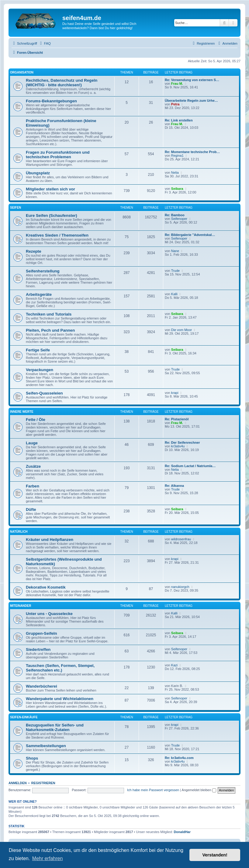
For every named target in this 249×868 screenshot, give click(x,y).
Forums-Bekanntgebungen (51, 101)
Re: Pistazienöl (177, 419)
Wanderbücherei (41, 686)
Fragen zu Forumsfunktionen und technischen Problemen (58, 155)
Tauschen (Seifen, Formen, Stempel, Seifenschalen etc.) (60, 668)
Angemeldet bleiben (199, 790)
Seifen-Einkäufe (24, 717)
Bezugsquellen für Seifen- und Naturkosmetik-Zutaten (55, 727)
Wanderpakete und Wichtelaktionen (60, 699)
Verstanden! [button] (215, 855)
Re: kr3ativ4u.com (179, 758)
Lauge (32, 443)
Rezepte (34, 251)
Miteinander (21, 606)
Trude (175, 271)
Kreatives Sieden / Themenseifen (57, 235)
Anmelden (18, 783)
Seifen (16, 208)
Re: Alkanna (174, 486)
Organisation (22, 72)
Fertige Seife (38, 350)
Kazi (174, 665)
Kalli (174, 294)
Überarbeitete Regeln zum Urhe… (191, 101)
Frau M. (177, 84)
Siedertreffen (38, 649)
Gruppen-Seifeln (41, 633)
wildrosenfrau (181, 539)
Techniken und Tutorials (49, 314)
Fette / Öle (36, 420)
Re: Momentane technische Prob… (192, 152)
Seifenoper (179, 219)
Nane (175, 251)
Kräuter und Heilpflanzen (50, 540)
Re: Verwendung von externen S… (192, 80)
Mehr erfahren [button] (48, 858)
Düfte (31, 509)
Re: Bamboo (175, 215)
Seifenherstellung (43, 271)
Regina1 (177, 155)
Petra (175, 104)
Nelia (175, 173)
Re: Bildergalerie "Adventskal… (190, 235)
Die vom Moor (182, 330)
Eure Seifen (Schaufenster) (52, 215)
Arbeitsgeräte (39, 294)
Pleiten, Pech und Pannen (50, 330)
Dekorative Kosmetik (46, 587)
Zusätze (33, 466)
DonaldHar (182, 832)
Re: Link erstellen (179, 120)
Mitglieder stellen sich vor (50, 189)
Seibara (177, 189)
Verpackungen (40, 370)
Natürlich (19, 532)
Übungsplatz (38, 173)
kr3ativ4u (178, 446)
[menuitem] (45, 43)
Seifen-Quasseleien (44, 393)
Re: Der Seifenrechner (182, 443)
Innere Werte (22, 412)
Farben (33, 486)
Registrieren (43, 783)
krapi (175, 393)
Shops (32, 758)
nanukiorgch (180, 587)
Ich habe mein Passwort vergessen (153, 790)
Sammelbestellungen (46, 746)
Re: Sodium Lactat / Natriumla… (190, 466)
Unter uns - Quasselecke (49, 614)
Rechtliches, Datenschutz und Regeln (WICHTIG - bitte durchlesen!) (62, 83)
